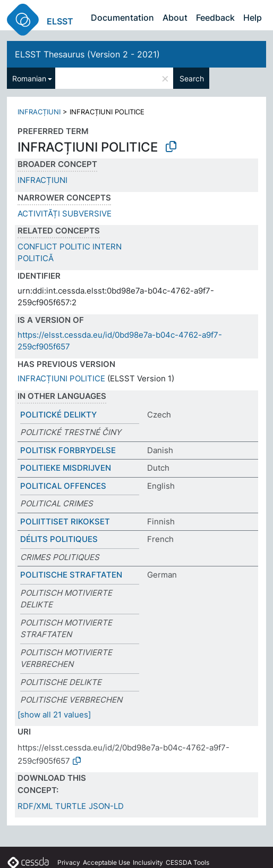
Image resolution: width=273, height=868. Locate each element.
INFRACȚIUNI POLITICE (61, 378)
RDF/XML (35, 806)
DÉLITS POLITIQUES (59, 539)
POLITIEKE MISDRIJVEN (66, 468)
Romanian (29, 78)
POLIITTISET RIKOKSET (65, 521)
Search (192, 78)
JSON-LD (106, 806)
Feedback (215, 18)
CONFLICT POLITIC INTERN (70, 247)
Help (253, 18)
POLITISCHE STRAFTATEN (71, 575)
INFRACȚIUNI (39, 112)
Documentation (122, 18)
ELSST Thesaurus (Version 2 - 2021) (87, 54)
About (175, 18)
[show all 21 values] (54, 715)
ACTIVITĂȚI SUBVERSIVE (65, 214)
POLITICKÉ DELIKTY (58, 415)
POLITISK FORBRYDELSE (68, 450)
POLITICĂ (36, 258)
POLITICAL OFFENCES (63, 486)
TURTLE (71, 806)
